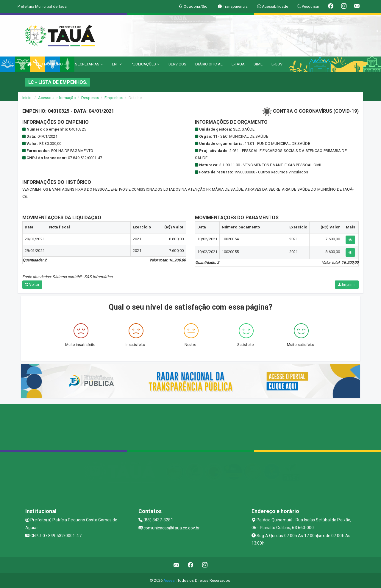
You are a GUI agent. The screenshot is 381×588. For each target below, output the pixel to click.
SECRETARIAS (89, 64)
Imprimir (347, 285)
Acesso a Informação (57, 98)
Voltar (32, 285)
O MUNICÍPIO (53, 64)
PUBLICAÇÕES (145, 64)
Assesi (170, 580)
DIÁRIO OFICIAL (209, 64)
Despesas (90, 98)
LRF (117, 64)
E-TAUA (238, 64)
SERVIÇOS (178, 64)
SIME (258, 64)
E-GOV (277, 64)
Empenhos (114, 98)
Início (27, 98)
